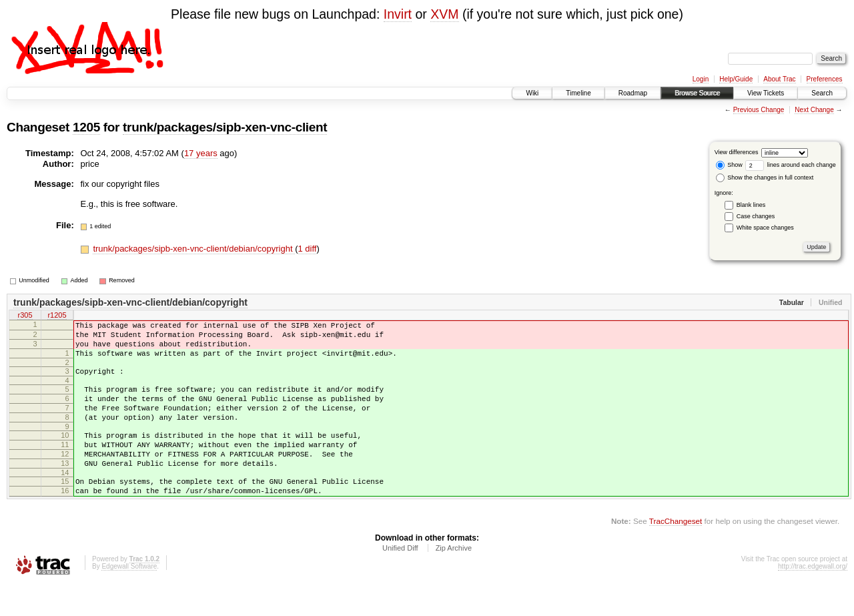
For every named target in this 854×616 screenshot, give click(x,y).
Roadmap (633, 93)
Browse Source (697, 93)
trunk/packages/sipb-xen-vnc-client (225, 127)
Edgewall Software (129, 598)
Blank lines (751, 205)
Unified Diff (400, 580)
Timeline (578, 93)
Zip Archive (454, 580)
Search (822, 93)
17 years (201, 153)
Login (701, 79)
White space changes (765, 228)
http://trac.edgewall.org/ (813, 598)
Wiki (532, 93)
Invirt (398, 14)
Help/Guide (736, 79)
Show (729, 165)
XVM (444, 14)
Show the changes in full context (765, 178)
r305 (25, 316)
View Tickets (766, 93)
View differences (737, 152)
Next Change (814, 110)
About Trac (779, 79)
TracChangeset (676, 553)
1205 (86, 127)
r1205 (57, 316)
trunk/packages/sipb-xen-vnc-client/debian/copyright (194, 249)
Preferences (825, 79)
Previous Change (759, 110)
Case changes (756, 216)
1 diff (308, 249)
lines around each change (791, 165)
